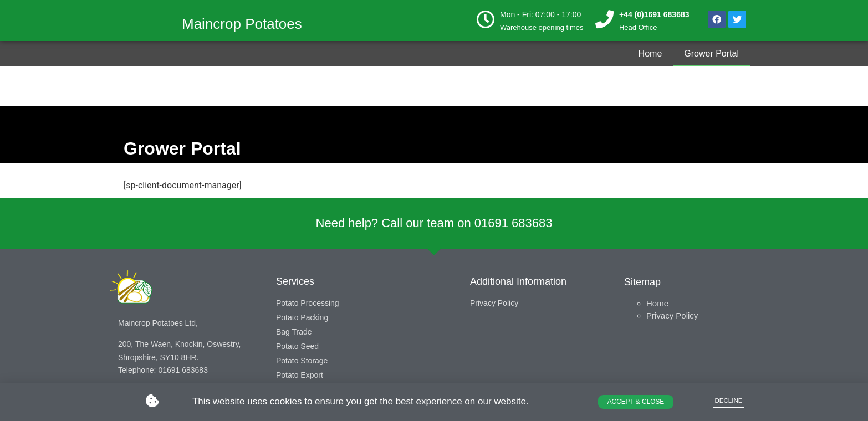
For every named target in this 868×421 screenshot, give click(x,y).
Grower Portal (711, 53)
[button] (635, 401)
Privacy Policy (672, 315)
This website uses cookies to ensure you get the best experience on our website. (361, 400)
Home (650, 53)
